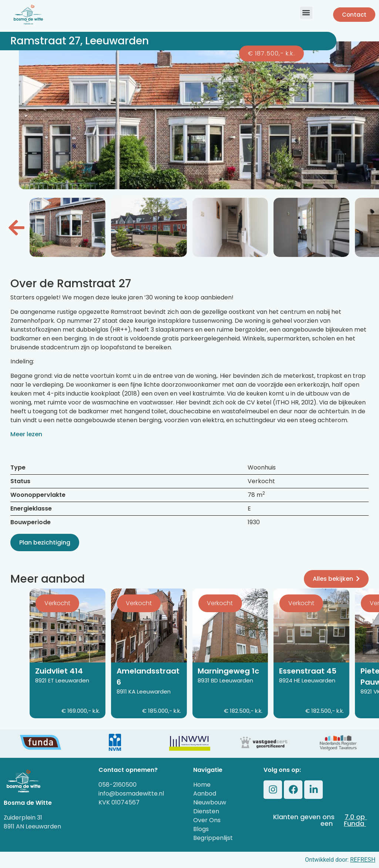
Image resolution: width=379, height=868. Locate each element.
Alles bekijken (336, 579)
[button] (306, 13)
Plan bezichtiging (45, 542)
